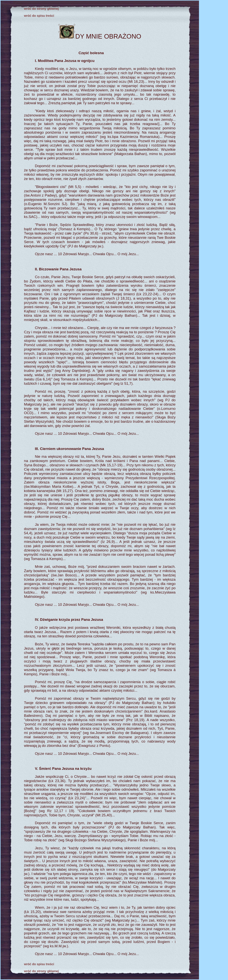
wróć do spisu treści (39, 16)
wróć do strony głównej (41, 9)
